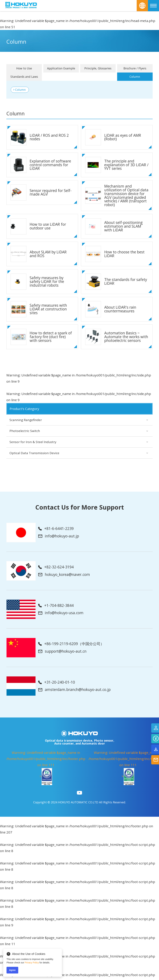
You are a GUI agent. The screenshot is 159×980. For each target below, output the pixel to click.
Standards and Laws (24, 77)
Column (20, 90)
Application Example (61, 68)
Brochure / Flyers (135, 68)
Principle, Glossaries (98, 68)
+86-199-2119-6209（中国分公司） (71, 644)
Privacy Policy (32, 963)
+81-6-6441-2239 (56, 529)
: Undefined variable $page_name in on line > (46, 768)
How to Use (24, 68)
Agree (12, 970)
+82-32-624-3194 (56, 567)
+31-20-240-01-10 (57, 682)
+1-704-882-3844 (56, 606)
